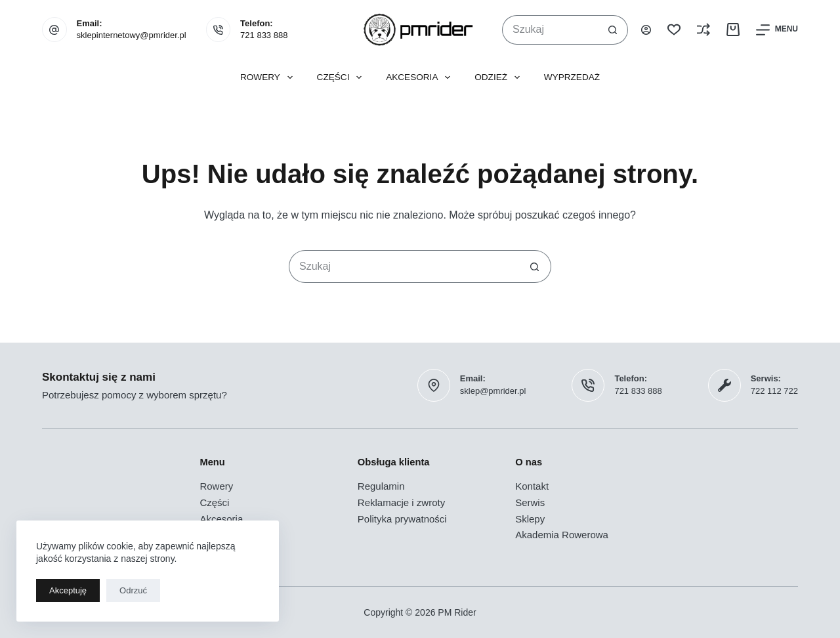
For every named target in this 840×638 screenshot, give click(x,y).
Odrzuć (133, 590)
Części (342, 77)
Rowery (269, 77)
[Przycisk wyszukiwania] (613, 30)
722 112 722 (774, 391)
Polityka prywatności (402, 519)
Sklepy (530, 519)
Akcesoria (421, 77)
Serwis (530, 502)
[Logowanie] (646, 30)
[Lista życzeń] (674, 30)
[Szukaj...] (550, 30)
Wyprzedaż (572, 77)
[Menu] (777, 30)
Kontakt (532, 486)
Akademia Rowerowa (562, 535)
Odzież (500, 77)
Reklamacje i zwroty (401, 502)
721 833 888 (264, 35)
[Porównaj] (703, 30)
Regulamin (381, 486)
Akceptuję (68, 590)
